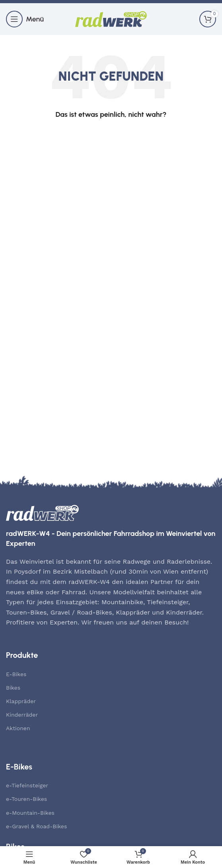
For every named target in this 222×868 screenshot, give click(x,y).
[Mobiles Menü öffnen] (25, 19)
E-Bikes (16, 674)
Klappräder (21, 701)
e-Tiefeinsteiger (27, 785)
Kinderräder (22, 715)
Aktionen (18, 728)
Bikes (13, 688)
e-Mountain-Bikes (30, 813)
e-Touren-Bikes (26, 799)
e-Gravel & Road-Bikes (36, 826)
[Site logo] (111, 18)
